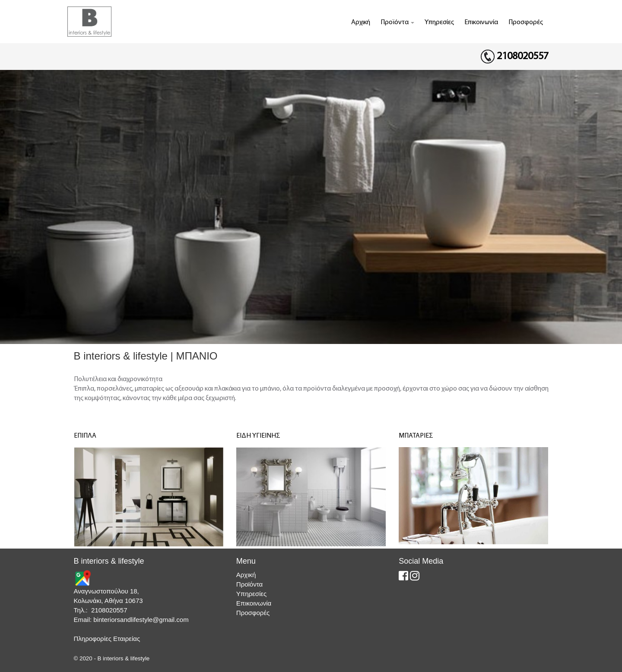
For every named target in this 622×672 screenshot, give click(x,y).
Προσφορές (526, 22)
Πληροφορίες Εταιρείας (107, 639)
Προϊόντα (397, 22)
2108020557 (523, 57)
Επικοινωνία (481, 22)
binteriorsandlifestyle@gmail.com (141, 620)
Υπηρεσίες (439, 22)
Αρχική (361, 22)
